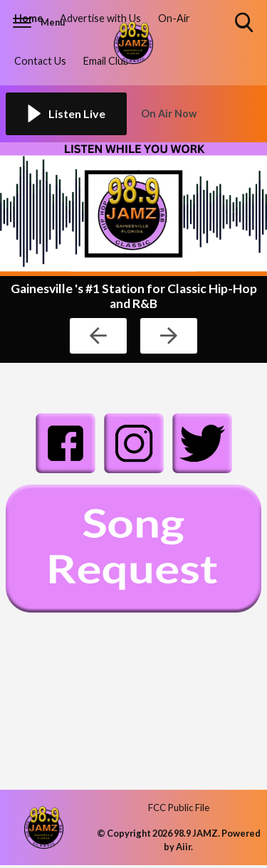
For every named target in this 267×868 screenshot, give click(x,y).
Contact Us (40, 61)
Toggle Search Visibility (245, 23)
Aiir (183, 847)
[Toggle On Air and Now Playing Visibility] (201, 114)
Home (28, 18)
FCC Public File (179, 808)
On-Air (174, 18)
